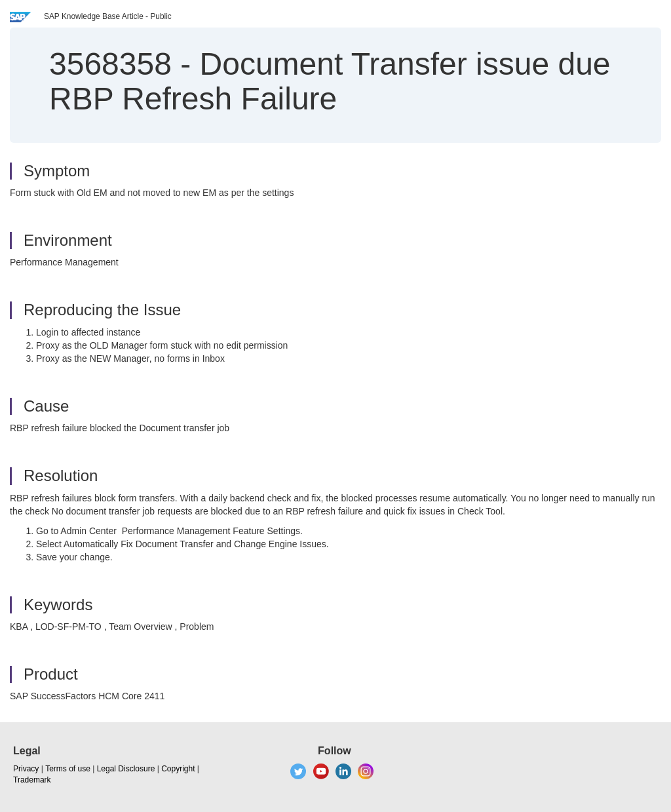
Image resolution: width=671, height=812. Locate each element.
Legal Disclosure (126, 769)
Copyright (178, 769)
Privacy (26, 769)
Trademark (32, 780)
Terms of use (68, 769)
